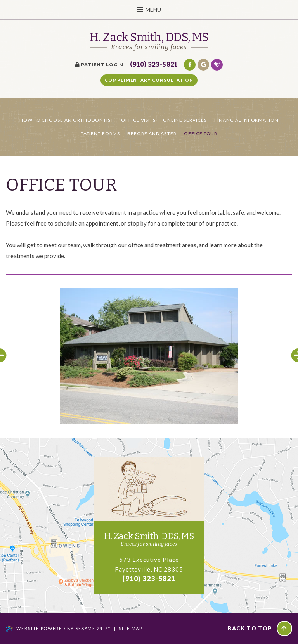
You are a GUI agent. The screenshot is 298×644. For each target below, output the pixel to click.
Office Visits (138, 120)
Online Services (185, 120)
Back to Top (260, 629)
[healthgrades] (217, 65)
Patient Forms (100, 133)
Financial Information (246, 120)
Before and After (152, 133)
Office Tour (201, 133)
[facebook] (190, 65)
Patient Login (99, 65)
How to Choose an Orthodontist (67, 120)
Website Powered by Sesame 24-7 (63, 628)
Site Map (130, 628)
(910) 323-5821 (154, 65)
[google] (203, 65)
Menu (149, 9)
